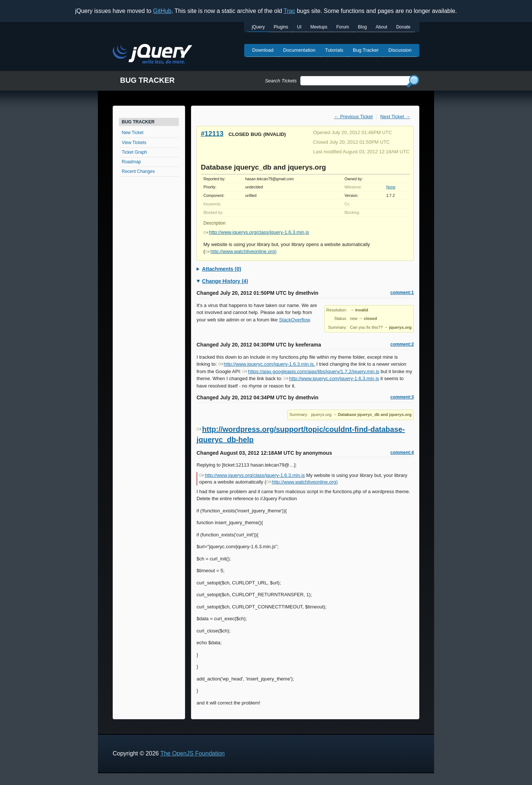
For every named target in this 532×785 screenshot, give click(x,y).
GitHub (162, 11)
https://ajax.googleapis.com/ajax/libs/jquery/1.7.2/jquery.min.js (311, 371)
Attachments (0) (222, 269)
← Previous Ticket (353, 117)
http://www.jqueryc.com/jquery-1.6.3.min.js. (267, 364)
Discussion (400, 50)
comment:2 (402, 344)
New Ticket (133, 133)
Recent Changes (138, 171)
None (391, 187)
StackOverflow (294, 320)
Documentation (299, 50)
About (381, 27)
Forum (343, 27)
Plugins (281, 27)
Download (263, 50)
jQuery (258, 27)
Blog (362, 27)
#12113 (212, 134)
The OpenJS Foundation (192, 753)
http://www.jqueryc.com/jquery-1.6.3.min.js (331, 378)
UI (299, 27)
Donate (403, 27)
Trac (289, 11)
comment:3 (402, 397)
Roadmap (132, 162)
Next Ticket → (395, 117)
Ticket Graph (134, 152)
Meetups (319, 27)
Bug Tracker (366, 50)
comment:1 (402, 293)
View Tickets (134, 143)
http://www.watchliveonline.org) (241, 251)
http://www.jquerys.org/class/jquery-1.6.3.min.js (256, 232)
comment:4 (402, 453)
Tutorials (334, 50)
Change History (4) (225, 281)
